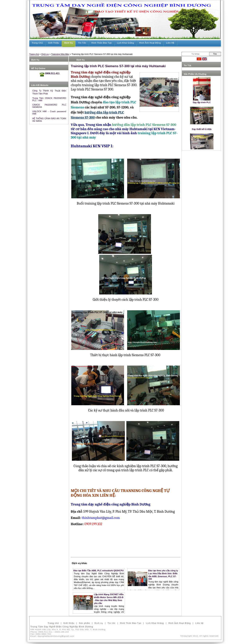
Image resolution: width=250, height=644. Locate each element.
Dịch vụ (45, 54)
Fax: (41, 634)
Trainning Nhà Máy (60, 54)
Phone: (50, 632)
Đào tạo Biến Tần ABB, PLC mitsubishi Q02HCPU (99, 571)
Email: (52, 636)
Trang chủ (34, 54)
